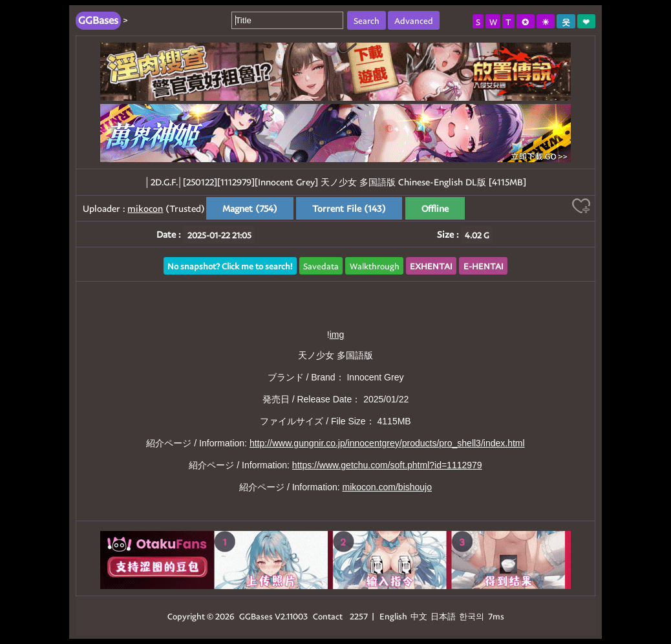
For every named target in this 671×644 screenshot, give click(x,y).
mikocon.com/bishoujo (387, 487)
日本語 (443, 616)
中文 (419, 616)
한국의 (473, 616)
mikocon (145, 208)
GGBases (256, 616)
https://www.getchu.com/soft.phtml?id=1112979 (387, 465)
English (393, 616)
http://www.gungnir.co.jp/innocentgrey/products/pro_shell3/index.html (387, 443)
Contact (328, 616)
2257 (359, 616)
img (337, 335)
